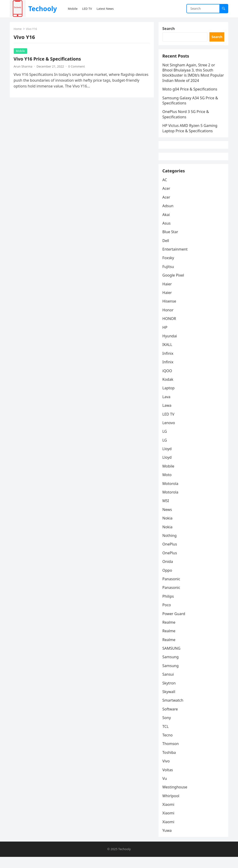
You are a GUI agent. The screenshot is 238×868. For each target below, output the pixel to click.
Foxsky (169, 268)
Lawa (168, 416)
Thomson (171, 754)
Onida (168, 572)
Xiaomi (169, 815)
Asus (167, 234)
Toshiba (170, 763)
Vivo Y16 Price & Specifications (48, 60)
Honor (169, 320)
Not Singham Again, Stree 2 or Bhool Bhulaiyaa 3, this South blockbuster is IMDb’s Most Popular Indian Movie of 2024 (190, 76)
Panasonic (172, 589)
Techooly (43, 9)
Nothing (170, 546)
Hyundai (170, 346)
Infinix (169, 364)
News (168, 520)
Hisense (170, 312)
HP (166, 338)
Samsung (171, 668)
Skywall (170, 702)
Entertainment (176, 260)
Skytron (170, 694)
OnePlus (170, 555)
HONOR (170, 329)
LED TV (169, 425)
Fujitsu (169, 277)
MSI (167, 511)
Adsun (169, 216)
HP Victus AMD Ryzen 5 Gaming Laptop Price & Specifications (191, 131)
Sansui (169, 685)
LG (165, 442)
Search (169, 29)
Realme (170, 633)
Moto (168, 485)
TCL (166, 737)
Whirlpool (172, 806)
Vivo (167, 771)
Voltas (169, 780)
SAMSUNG (172, 659)
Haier (168, 294)
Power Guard (175, 624)
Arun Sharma (24, 67)
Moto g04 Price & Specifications (191, 92)
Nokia (168, 529)
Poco (167, 615)
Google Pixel (174, 286)
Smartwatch (174, 711)
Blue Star (171, 242)
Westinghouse (176, 797)
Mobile (21, 52)
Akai (167, 225)
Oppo (168, 581)
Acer (167, 199)
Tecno (168, 745)
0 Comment (77, 67)
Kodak (169, 390)
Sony (167, 728)
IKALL (168, 355)
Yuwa (168, 841)
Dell (167, 251)
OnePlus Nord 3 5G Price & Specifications (186, 117)
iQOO (168, 381)
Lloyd (168, 459)
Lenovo (169, 433)
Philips (169, 607)
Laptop (169, 398)
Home (18, 30)
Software (171, 720)
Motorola (171, 494)
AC (165, 190)
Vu (165, 789)
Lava (167, 407)
